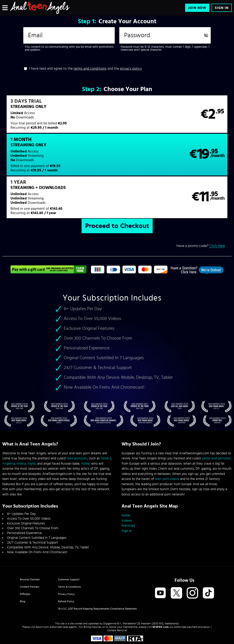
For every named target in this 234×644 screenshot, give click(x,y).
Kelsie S (106, 437)
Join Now (197, 8)
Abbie (85, 443)
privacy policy (131, 68)
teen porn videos (167, 458)
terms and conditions (90, 68)
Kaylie (32, 443)
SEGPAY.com (160, 606)
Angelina (9, 443)
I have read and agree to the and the (86, 68)
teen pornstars (77, 437)
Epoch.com (42, 606)
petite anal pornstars (217, 437)
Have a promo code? (201, 210)
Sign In (222, 8)
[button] (59, 117)
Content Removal (117, 609)
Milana (21, 443)
